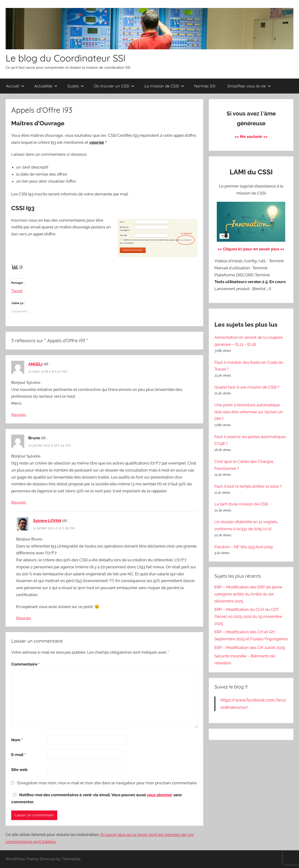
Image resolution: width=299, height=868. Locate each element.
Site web (19, 770)
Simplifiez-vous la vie (249, 86)
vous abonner (160, 795)
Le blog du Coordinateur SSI (66, 58)
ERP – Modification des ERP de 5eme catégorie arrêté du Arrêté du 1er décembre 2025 (248, 594)
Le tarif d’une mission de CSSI (241, 504)
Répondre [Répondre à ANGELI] (19, 415)
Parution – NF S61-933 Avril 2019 (244, 547)
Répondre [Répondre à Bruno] (19, 502)
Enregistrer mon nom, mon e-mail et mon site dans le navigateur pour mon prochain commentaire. (107, 783)
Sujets (76, 86)
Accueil (15, 86)
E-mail (18, 755)
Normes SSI (205, 86)
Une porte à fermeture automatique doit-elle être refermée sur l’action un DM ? (249, 412)
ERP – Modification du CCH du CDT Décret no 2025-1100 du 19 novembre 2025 (248, 616)
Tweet (17, 290)
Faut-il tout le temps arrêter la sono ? (248, 486)
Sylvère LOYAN (47, 521)
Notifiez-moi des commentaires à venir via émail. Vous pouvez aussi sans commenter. (96, 798)
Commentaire (25, 664)
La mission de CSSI (164, 86)
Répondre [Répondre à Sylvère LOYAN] (24, 618)
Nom (17, 740)
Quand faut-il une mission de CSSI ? (247, 387)
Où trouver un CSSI (114, 86)
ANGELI (35, 364)
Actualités (46, 86)
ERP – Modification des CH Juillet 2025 (250, 648)
